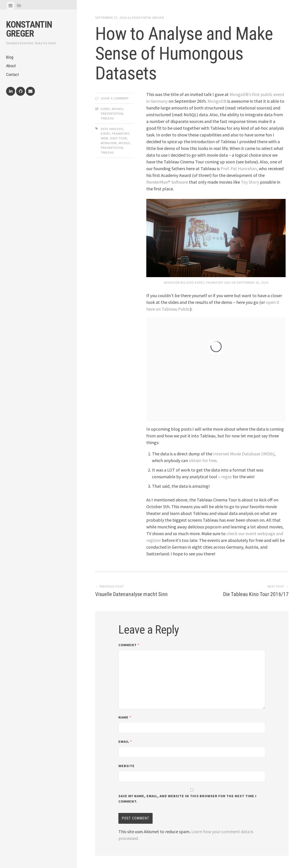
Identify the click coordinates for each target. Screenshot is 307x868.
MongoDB (217, 101)
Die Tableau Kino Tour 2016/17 (253, 594)
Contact (12, 75)
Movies (118, 109)
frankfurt (121, 134)
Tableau (107, 118)
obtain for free (203, 460)
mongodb (109, 143)
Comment (129, 645)
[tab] (10, 6)
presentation (112, 148)
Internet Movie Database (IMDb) (244, 454)
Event (105, 109)
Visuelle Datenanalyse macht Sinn (135, 594)
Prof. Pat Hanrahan (239, 168)
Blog (10, 57)
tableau (107, 152)
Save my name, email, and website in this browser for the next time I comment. (187, 799)
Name (125, 717)
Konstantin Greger (29, 29)
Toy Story (250, 182)
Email (125, 741)
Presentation (112, 114)
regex (227, 477)
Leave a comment (115, 98)
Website (126, 766)
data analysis (112, 129)
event (105, 134)
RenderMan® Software (167, 182)
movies (124, 143)
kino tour (119, 138)
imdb (105, 138)
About (11, 66)
